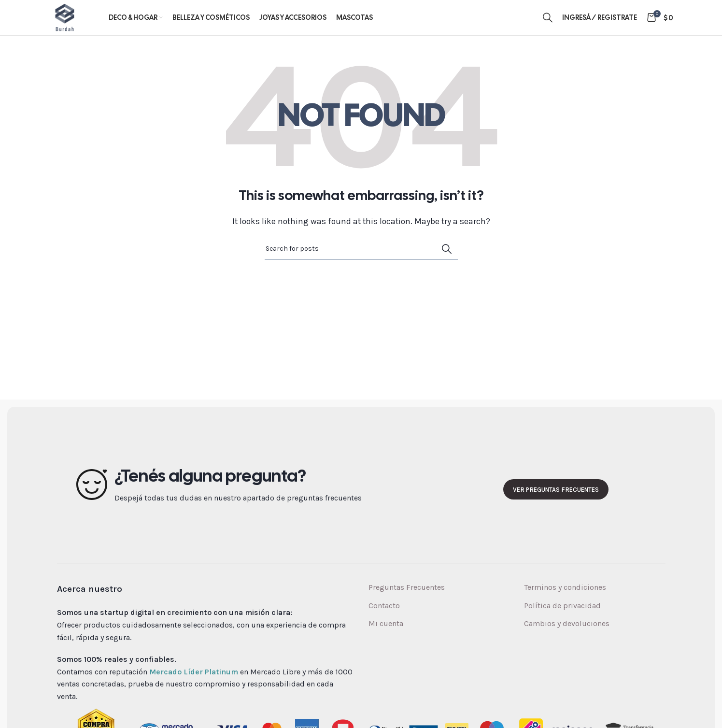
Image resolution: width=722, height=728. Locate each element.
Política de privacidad (562, 621)
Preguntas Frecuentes (407, 603)
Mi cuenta (386, 638)
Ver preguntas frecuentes (556, 505)
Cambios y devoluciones (567, 638)
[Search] (548, 25)
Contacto (384, 621)
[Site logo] (72, 24)
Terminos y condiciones (565, 603)
